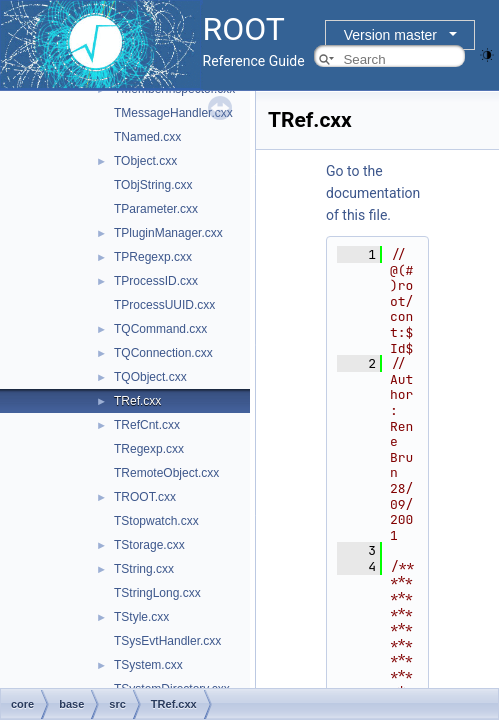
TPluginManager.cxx (168, 233)
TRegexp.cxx (149, 449)
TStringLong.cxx (157, 593)
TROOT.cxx (145, 497)
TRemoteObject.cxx (166, 473)
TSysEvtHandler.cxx (167, 641)
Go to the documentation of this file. (373, 193)
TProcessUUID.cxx (164, 305)
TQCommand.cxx (160, 329)
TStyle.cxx (141, 617)
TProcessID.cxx (156, 281)
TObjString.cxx (153, 185)
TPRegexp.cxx (153, 257)
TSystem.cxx (148, 665)
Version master (390, 35)
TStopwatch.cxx (156, 521)
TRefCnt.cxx (147, 425)
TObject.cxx (145, 161)
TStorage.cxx (149, 545)
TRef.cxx (137, 401)
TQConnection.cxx (163, 353)
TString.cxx (144, 569)
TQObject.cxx (150, 377)
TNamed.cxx (147, 137)
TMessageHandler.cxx (173, 113)
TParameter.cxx (156, 209)
